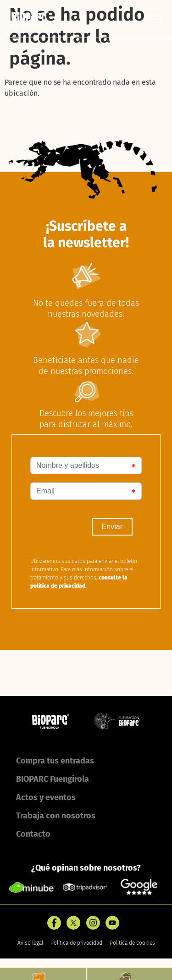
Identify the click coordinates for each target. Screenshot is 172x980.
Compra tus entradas (55, 761)
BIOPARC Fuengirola (53, 779)
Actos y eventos (46, 797)
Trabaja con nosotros (56, 816)
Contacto (33, 834)
